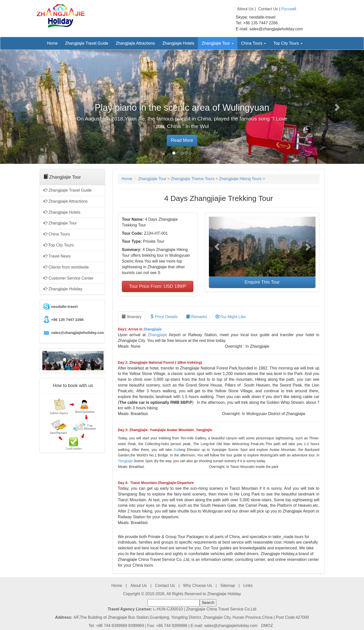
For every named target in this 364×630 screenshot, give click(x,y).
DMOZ (267, 626)
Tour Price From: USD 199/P (158, 286)
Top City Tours (288, 43)
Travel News (57, 256)
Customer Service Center (69, 278)
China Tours (254, 43)
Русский (289, 9)
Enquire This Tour (262, 282)
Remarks (197, 317)
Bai (176, 450)
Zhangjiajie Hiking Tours (240, 179)
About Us (245, 9)
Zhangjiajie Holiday (63, 289)
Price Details (164, 317)
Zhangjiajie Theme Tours (193, 179)
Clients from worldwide (66, 267)
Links (248, 586)
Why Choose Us (198, 586)
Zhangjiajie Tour (218, 43)
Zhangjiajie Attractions (135, 43)
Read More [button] (182, 140)
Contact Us (268, 9)
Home (52, 43)
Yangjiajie (125, 461)
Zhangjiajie (152, 329)
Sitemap (228, 586)
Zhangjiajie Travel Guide (87, 43)
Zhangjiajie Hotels (178, 43)
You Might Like (231, 317)
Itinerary (132, 317)
